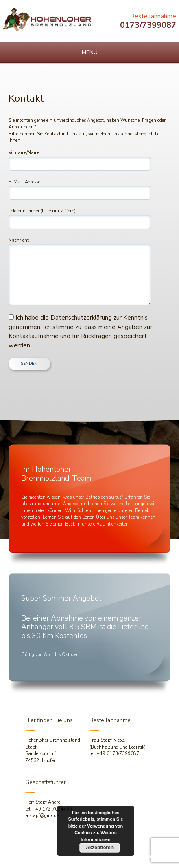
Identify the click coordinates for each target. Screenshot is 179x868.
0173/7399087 (148, 25)
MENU (90, 52)
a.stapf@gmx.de (42, 816)
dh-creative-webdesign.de (145, 857)
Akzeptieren (100, 848)
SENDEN (29, 363)
